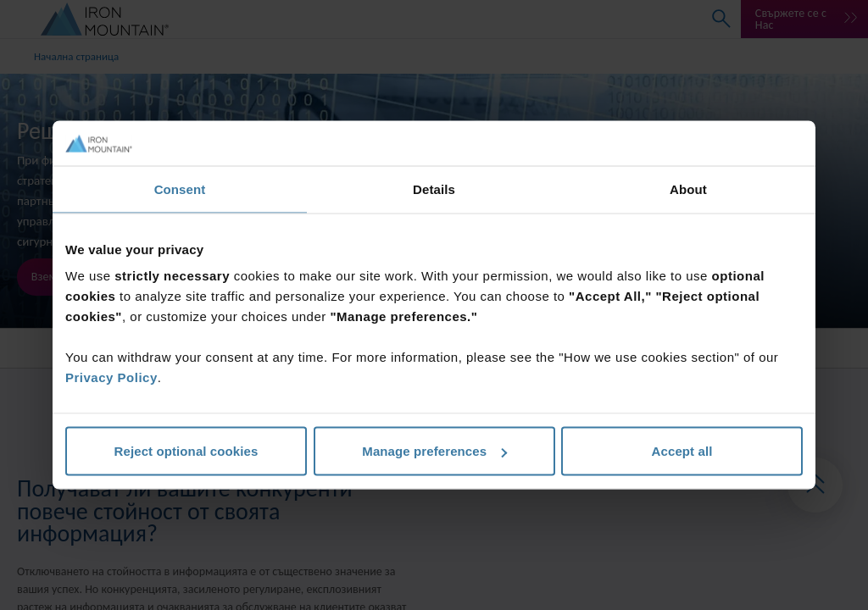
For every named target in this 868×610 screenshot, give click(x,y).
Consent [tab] (180, 189)
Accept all (682, 451)
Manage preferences (434, 451)
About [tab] (688, 189)
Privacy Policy (111, 377)
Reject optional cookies (186, 451)
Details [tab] (434, 189)
